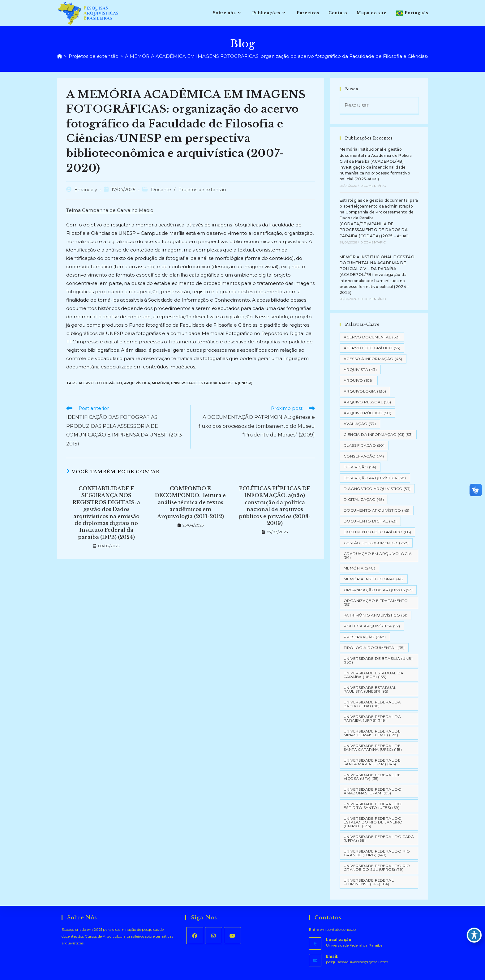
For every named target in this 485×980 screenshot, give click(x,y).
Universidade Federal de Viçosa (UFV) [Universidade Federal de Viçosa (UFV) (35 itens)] (372, 777)
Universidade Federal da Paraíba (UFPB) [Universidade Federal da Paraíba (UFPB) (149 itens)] (372, 718)
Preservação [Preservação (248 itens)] (365, 637)
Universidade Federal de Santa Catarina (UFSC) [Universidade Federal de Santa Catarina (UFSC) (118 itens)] (373, 748)
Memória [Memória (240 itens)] (359, 568)
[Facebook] (195, 936)
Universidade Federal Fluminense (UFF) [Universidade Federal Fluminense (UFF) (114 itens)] (369, 882)
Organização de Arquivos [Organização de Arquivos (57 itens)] (378, 590)
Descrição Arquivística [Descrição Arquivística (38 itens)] (375, 478)
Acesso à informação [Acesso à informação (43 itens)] (373, 359)
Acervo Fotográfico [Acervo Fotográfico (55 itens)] (372, 348)
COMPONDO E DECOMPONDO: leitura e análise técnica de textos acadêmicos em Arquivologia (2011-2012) (190, 502)
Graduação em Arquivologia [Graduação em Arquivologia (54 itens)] (378, 555)
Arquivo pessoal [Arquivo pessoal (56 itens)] (367, 402)
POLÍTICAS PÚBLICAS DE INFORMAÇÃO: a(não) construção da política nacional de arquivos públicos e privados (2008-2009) (275, 506)
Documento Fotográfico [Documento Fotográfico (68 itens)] (377, 532)
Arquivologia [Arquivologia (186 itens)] (365, 391)
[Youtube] (232, 936)
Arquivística (137, 383)
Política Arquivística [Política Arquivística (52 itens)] (372, 626)
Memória (161, 383)
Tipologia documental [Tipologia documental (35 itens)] (374, 648)
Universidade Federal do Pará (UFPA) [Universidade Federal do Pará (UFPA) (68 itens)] (379, 838)
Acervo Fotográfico (100, 383)
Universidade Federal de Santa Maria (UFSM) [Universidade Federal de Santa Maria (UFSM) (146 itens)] (372, 762)
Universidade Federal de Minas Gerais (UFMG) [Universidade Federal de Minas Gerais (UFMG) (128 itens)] (372, 733)
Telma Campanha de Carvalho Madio (110, 210)
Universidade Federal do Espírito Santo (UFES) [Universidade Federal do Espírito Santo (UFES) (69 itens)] (373, 806)
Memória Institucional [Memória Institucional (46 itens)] (374, 579)
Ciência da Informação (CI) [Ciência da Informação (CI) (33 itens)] (378, 434)
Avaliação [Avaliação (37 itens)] (360, 424)
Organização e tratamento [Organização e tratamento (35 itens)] (376, 602)
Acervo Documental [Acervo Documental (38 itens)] (372, 337)
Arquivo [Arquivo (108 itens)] (359, 380)
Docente (161, 190)
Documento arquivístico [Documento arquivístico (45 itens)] (377, 510)
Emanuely (86, 190)
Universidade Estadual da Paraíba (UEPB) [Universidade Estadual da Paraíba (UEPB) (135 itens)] (374, 675)
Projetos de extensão (202, 190)
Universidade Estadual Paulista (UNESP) (212, 383)
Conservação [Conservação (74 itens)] (364, 456)
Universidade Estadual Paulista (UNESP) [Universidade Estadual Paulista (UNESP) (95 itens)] (370, 689)
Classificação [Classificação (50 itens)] (364, 445)
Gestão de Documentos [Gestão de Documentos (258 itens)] (376, 543)
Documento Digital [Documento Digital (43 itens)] (370, 521)
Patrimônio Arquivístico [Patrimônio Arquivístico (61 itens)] (376, 615)
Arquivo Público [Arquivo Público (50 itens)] (367, 413)
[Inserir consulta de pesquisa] (379, 106)
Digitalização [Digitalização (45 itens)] (364, 499)
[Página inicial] (60, 56)
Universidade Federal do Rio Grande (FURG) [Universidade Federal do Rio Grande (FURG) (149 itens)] (377, 853)
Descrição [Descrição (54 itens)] (360, 467)
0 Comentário (373, 186)
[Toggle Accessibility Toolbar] (474, 935)
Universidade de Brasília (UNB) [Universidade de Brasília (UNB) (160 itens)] (378, 660)
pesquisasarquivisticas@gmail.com (357, 962)
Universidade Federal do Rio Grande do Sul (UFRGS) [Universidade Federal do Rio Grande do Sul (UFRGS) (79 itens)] (377, 868)
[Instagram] (214, 936)
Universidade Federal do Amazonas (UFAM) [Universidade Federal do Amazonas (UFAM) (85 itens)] (373, 791)
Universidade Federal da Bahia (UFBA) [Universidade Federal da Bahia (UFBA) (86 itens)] (372, 704)
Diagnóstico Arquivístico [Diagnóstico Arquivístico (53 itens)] (377, 489)
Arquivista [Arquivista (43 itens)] (360, 370)
